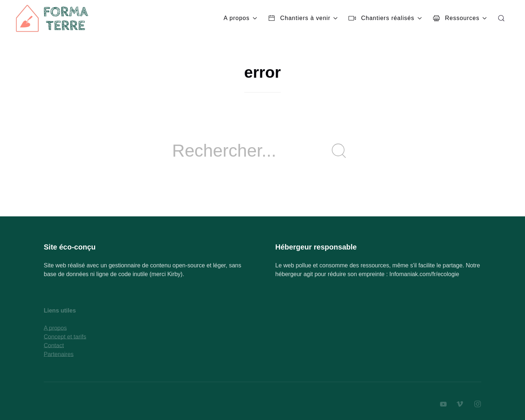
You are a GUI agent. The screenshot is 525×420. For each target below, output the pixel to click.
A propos (240, 18)
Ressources (460, 18)
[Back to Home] (53, 18)
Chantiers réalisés (385, 18)
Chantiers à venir (303, 18)
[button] (501, 18)
